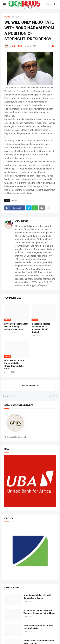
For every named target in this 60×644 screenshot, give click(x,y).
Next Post (52, 396)
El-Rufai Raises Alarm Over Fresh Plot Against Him (39, 627)
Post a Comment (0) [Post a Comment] (30, 386)
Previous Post (9, 396)
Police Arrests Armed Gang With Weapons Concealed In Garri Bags (39, 612)
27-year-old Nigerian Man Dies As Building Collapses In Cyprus (16, 327)
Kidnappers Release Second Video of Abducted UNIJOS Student (41, 328)
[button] (4, 5)
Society (15, 17)
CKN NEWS (22, 221)
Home (7, 17)
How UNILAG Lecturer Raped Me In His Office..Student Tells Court (14, 365)
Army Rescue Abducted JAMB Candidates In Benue (37, 597)
